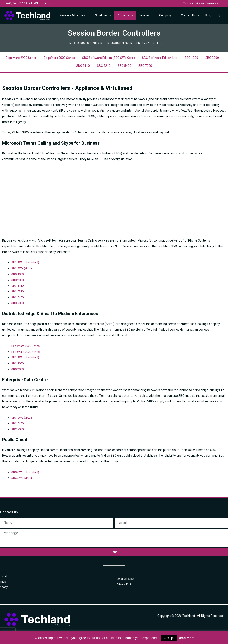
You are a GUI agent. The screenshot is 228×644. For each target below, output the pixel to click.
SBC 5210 (104, 78)
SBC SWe (18, 280)
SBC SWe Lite (21, 275)
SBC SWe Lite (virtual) (26, 369)
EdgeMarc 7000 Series (59, 70)
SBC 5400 (124, 78)
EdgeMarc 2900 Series (21, 70)
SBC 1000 (191, 70)
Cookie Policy (125, 589)
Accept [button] (169, 638)
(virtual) (36, 275)
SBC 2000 (212, 70)
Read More (186, 638)
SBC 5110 (83, 78)
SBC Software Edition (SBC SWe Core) (108, 70)
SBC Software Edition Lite (160, 70)
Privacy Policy (125, 595)
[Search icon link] (219, 30)
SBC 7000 (145, 78)
